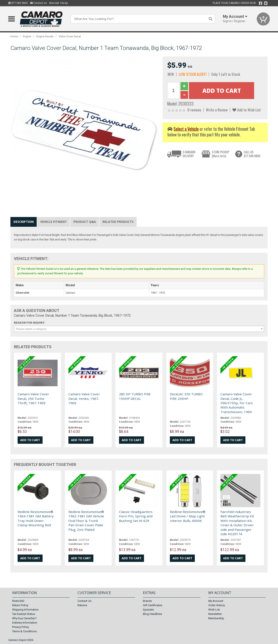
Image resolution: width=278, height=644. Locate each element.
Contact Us (39, 3)
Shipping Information (25, 610)
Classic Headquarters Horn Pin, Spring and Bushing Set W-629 (136, 516)
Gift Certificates (153, 605)
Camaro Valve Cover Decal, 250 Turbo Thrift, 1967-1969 (33, 398)
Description (24, 222)
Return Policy (20, 605)
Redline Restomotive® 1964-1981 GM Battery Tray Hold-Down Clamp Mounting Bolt (36, 518)
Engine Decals (45, 36)
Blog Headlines (152, 614)
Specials (148, 610)
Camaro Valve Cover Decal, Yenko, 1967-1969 (84, 398)
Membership (216, 618)
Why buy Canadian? (24, 618)
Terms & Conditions (24, 631)
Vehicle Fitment (54, 222)
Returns (82, 605)
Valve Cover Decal (70, 36)
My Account (216, 601)
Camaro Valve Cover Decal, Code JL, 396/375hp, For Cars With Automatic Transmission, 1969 (237, 403)
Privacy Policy (21, 627)
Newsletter (215, 614)
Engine (27, 36)
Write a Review (217, 110)
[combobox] (139, 329)
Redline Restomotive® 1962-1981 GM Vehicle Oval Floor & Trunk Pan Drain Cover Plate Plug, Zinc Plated (86, 521)
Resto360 (18, 601)
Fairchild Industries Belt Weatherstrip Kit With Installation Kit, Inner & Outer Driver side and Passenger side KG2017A (237, 523)
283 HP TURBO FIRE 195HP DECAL (135, 396)
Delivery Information (25, 623)
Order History (217, 605)
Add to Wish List (247, 110)
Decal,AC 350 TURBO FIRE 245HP (186, 396)
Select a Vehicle (186, 129)
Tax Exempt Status (24, 614)
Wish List (214, 610)
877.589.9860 (18, 3)
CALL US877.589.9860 (252, 154)
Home (14, 36)
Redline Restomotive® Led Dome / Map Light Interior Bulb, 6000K (188, 516)
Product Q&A (85, 222)
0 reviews (194, 110)
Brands (147, 601)
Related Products (118, 222)
